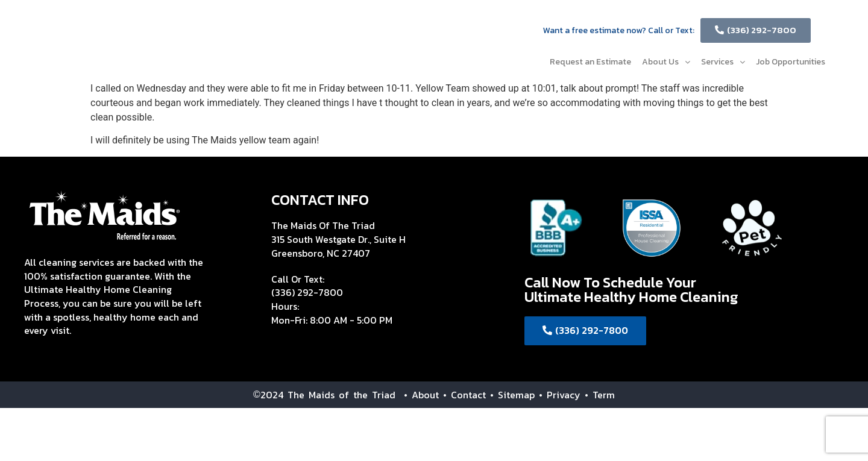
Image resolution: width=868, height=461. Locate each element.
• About (417, 395)
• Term (600, 395)
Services (723, 62)
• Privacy (562, 395)
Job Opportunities (791, 62)
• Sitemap (512, 395)
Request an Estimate (590, 62)
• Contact (464, 395)
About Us (666, 62)
